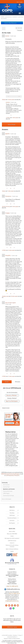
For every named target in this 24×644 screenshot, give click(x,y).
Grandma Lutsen (5, 296)
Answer (7, 382)
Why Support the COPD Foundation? (12, 538)
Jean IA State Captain (11, 303)
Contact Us (12, 543)
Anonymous (8, 196)
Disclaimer (15, 635)
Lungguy (8, 213)
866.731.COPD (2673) (14, 593)
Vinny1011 (8, 255)
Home (2, 17)
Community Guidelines (12, 637)
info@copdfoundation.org (12, 601)
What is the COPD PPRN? (12, 534)
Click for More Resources (10, 23)
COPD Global (12, 515)
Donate (20, 6)
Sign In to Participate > (12, 401)
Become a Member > (12, 395)
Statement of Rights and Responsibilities (12, 639)
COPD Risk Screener (12, 541)
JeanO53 (7, 134)
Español (12, 551)
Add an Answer (12, 124)
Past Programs (12, 523)
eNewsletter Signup (12, 627)
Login (21, 2)
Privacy (20, 635)
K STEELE (8, 118)
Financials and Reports (12, 518)
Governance (12, 521)
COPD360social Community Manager (10, 474)
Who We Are (12, 510)
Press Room (12, 513)
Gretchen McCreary (6, 207)
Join (18, 2)
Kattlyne (4, 100)
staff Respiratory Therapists (13, 475)
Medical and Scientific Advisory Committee (12, 546)
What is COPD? (12, 531)
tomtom (7, 36)
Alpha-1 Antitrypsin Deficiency (12, 549)
